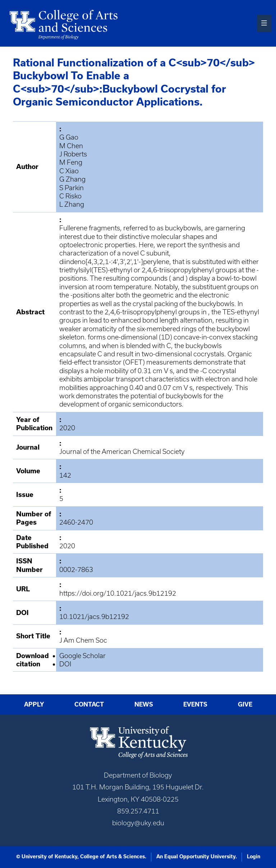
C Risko (70, 196)
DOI (65, 664)
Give (245, 704)
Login (254, 857)
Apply (34, 704)
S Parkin (72, 188)
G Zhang (72, 179)
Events (195, 704)
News (144, 704)
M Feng (71, 162)
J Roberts (73, 154)
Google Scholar (82, 656)
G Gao (69, 137)
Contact (89, 704)
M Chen (71, 146)
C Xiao (69, 171)
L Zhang (72, 204)
